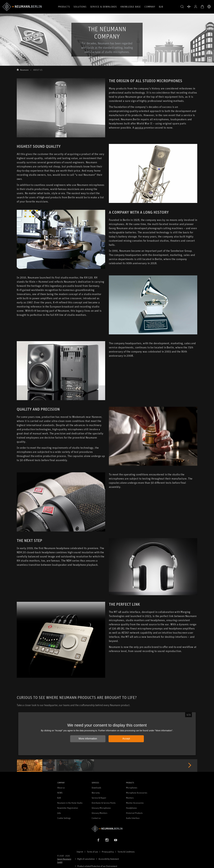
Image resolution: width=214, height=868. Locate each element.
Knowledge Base (131, 7)
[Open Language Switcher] (209, 7)
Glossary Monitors (99, 813)
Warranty (96, 793)
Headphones (131, 808)
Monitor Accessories (135, 803)
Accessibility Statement (109, 859)
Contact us (96, 818)
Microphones (132, 788)
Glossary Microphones (101, 808)
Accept (126, 739)
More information (88, 739)
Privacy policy (108, 852)
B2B (161, 7)
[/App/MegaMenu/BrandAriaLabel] (22, 7)
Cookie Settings (64, 818)
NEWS (60, 793)
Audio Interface (133, 818)
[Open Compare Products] (189, 7)
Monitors (130, 798)
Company (150, 7)
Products (64, 7)
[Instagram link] (107, 840)
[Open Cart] (202, 7)
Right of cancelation (86, 859)
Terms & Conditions (126, 852)
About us (61, 788)
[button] (182, 7)
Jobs (59, 813)
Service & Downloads (103, 7)
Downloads (96, 788)
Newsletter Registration (68, 808)
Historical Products (134, 813)
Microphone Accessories (137, 793)
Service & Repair (99, 798)
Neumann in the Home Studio (70, 803)
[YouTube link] (116, 840)
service (139, 127)
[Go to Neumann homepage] (107, 829)
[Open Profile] (196, 7)
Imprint (80, 852)
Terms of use (92, 852)
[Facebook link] (98, 840)
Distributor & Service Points (104, 803)
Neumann (24, 70)
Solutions (80, 7)
